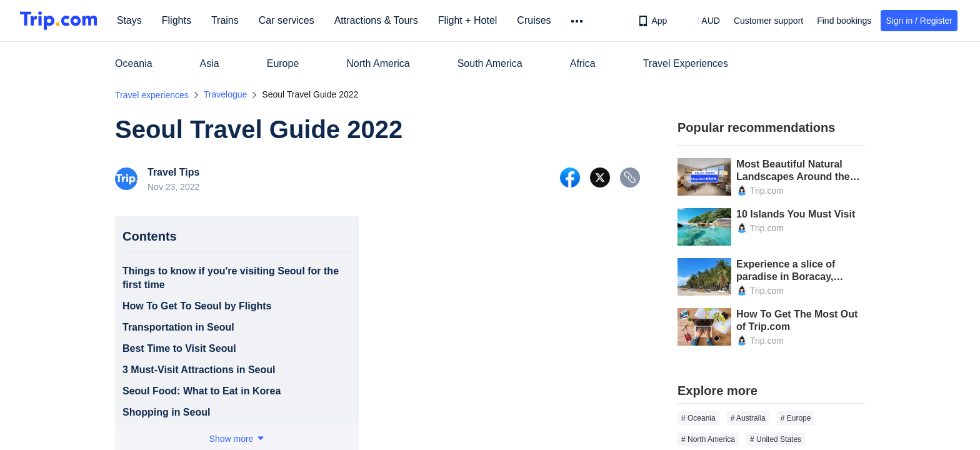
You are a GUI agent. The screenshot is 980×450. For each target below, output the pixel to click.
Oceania (134, 63)
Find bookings (844, 21)
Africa (583, 63)
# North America (708, 439)
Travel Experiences (686, 63)
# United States (776, 439)
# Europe (796, 418)
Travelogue (226, 94)
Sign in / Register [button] (919, 21)
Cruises (535, 20)
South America (490, 63)
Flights (177, 20)
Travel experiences (152, 95)
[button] (702, 21)
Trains (226, 20)
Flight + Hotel (468, 20)
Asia (210, 63)
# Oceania (698, 418)
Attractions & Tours (377, 20)
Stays (130, 20)
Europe (283, 63)
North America (378, 63)
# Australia (748, 418)
